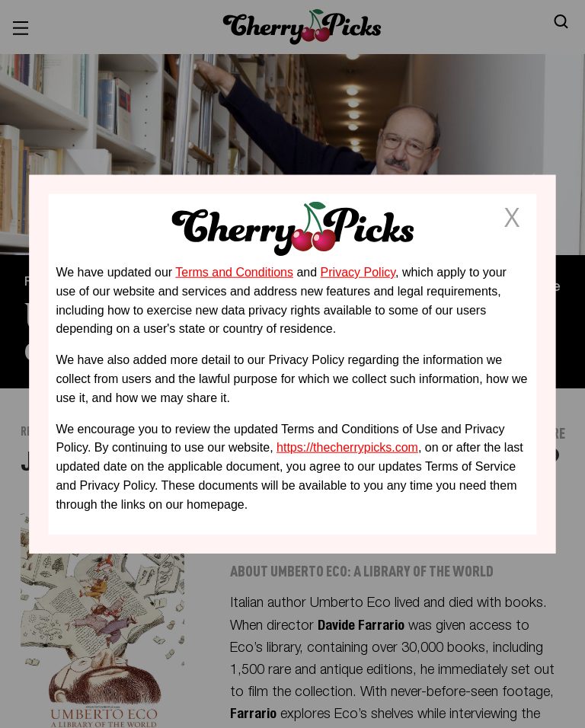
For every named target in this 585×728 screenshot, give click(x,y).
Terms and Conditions (234, 272)
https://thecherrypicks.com (347, 447)
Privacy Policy (358, 272)
